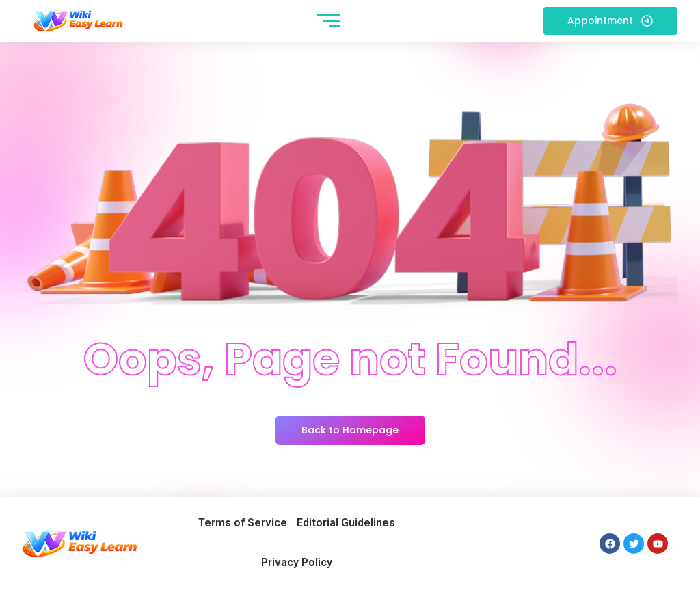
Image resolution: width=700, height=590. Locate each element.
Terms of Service (243, 523)
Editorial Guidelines (346, 523)
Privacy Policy (297, 562)
